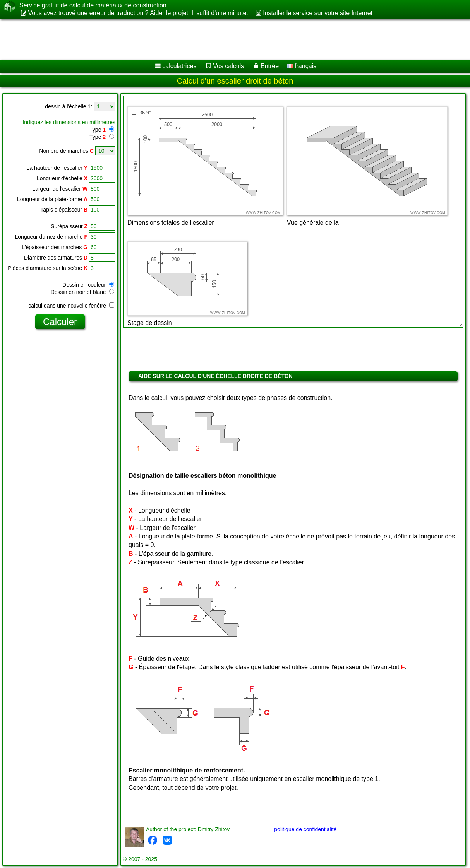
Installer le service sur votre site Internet (318, 13)
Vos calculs (228, 66)
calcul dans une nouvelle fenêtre (71, 306)
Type (98, 130)
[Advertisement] (198, 39)
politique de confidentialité (305, 829)
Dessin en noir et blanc (82, 292)
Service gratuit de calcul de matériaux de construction (93, 5)
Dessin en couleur (88, 285)
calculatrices (179, 66)
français (302, 66)
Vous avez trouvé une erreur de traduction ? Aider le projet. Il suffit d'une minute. (138, 13)
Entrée (270, 66)
